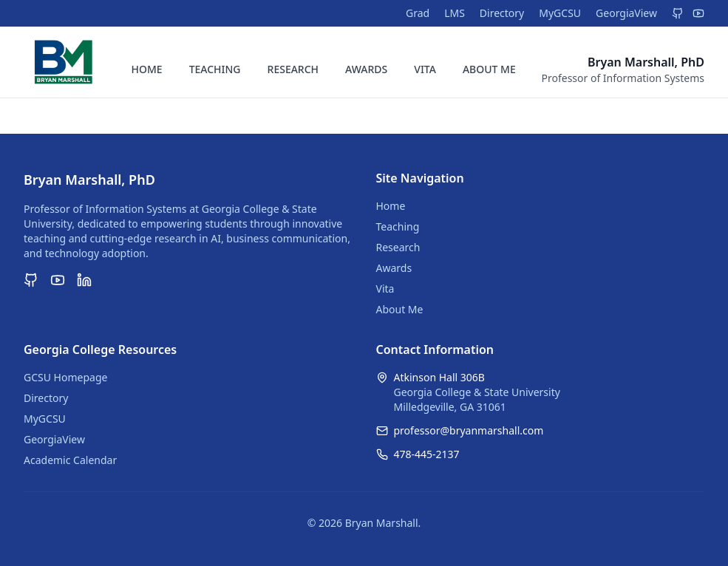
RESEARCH (293, 69)
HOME (147, 69)
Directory (502, 13)
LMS (455, 13)
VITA (425, 69)
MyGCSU (560, 13)
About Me (400, 309)
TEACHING (215, 69)
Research (398, 247)
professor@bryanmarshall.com (469, 430)
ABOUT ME (489, 69)
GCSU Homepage (65, 377)
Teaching (398, 226)
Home (391, 206)
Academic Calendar (70, 460)
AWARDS (366, 69)
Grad (418, 13)
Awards (394, 268)
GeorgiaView (626, 13)
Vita (385, 289)
